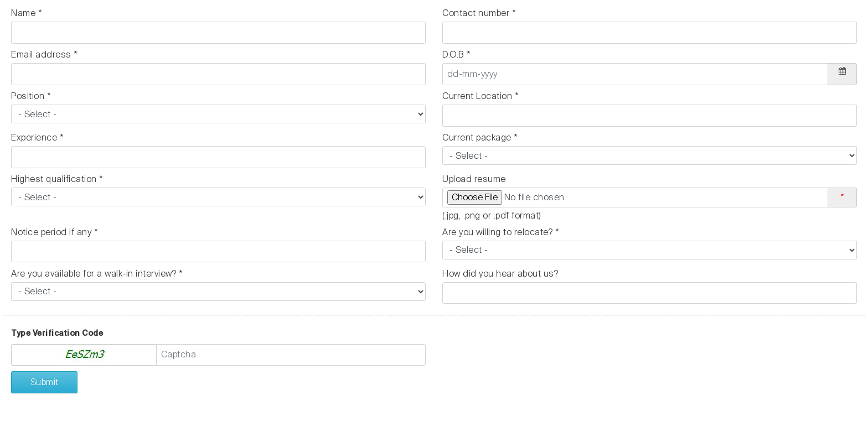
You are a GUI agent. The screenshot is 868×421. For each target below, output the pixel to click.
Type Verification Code (57, 333)
